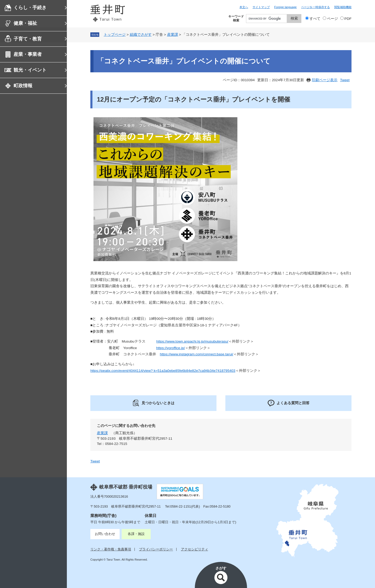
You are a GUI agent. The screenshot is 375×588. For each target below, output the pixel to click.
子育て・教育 (28, 39)
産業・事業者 (28, 54)
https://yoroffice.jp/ (171, 348)
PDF (348, 19)
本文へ (244, 7)
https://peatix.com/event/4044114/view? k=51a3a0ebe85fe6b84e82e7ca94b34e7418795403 (163, 371)
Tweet (345, 80)
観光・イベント (30, 70)
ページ (332, 19)
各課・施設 (136, 534)
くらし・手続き (30, 8)
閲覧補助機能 (343, 7)
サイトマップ (261, 7)
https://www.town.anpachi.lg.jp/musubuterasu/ (192, 341)
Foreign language (285, 7)
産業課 (173, 35)
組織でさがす (141, 35)
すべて (315, 19)
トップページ (115, 35)
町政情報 (23, 86)
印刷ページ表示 (325, 80)
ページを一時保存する (315, 7)
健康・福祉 (25, 23)
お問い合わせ (105, 534)
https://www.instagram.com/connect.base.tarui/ (197, 354)
